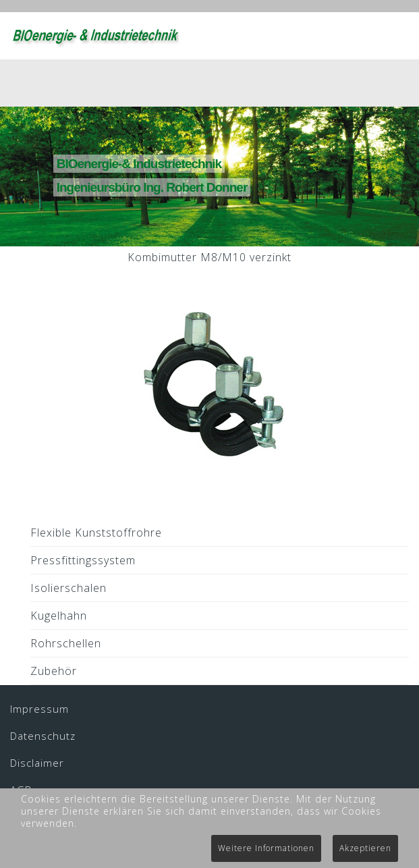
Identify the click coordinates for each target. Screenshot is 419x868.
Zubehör (54, 671)
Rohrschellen (66, 643)
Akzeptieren (365, 848)
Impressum (39, 709)
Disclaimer (37, 763)
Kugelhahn (59, 616)
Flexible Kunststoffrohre (96, 533)
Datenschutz (43, 736)
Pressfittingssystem (83, 560)
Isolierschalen (68, 588)
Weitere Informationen (266, 848)
